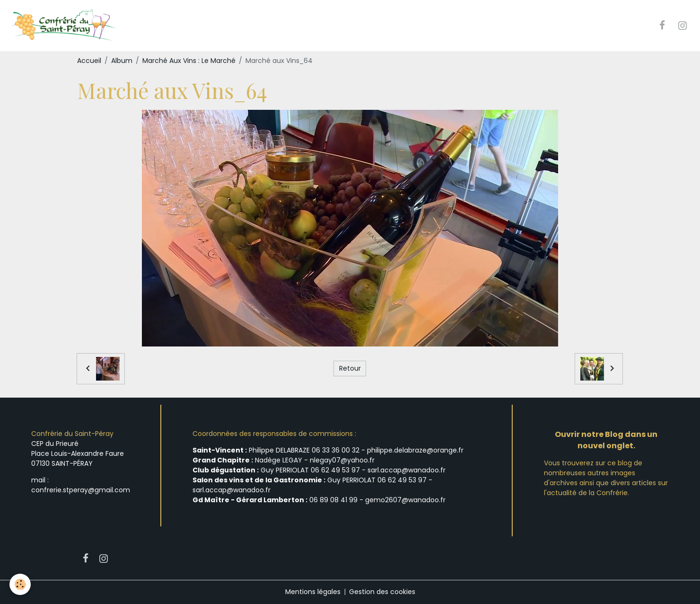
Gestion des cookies (382, 592)
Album (122, 61)
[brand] (65, 26)
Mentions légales (313, 592)
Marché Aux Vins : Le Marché (189, 61)
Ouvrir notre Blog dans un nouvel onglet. (606, 440)
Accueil (89, 61)
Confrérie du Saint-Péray (72, 434)
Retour (350, 368)
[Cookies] (20, 584)
